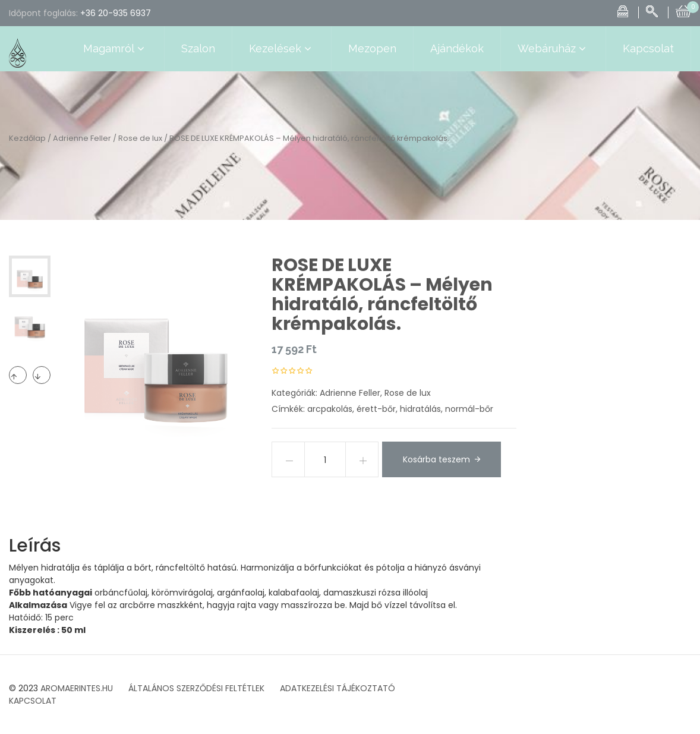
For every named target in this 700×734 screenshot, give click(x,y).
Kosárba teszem (436, 459)
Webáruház (553, 49)
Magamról (115, 49)
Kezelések (282, 49)
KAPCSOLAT (33, 701)
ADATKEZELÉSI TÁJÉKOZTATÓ (338, 688)
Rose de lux (140, 138)
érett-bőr (376, 409)
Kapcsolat (648, 48)
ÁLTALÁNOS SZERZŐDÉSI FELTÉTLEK (196, 688)
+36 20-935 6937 (116, 13)
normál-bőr (469, 409)
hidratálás (420, 409)
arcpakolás (330, 409)
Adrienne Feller (82, 138)
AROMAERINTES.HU (77, 688)
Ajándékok (457, 48)
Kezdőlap (27, 138)
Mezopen (372, 48)
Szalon (198, 48)
